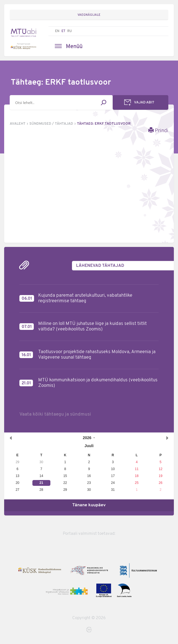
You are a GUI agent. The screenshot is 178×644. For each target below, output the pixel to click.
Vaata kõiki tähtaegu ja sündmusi (55, 414)
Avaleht (18, 124)
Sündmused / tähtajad (51, 124)
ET (63, 31)
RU (69, 31)
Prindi (158, 131)
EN (57, 31)
